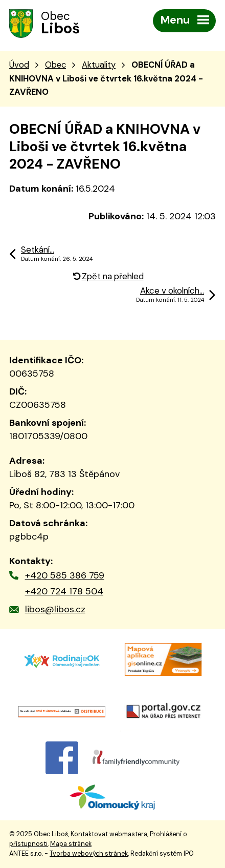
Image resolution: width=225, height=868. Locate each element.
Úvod (19, 65)
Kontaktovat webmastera (109, 834)
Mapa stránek (71, 844)
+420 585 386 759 (65, 575)
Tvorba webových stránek (89, 854)
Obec (55, 65)
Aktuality (99, 65)
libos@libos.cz (55, 609)
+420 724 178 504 (64, 591)
